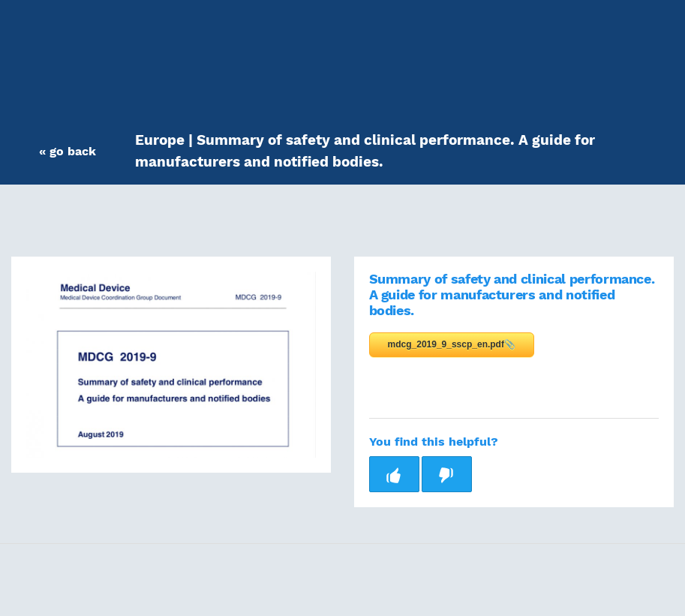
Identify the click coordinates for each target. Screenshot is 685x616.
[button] (68, 151)
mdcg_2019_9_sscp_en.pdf (446, 344)
